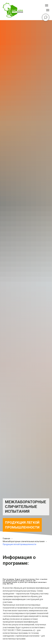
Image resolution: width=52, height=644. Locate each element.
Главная (6, 538)
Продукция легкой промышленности (19, 544)
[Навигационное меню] (48, 10)
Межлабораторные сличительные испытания (24, 541)
